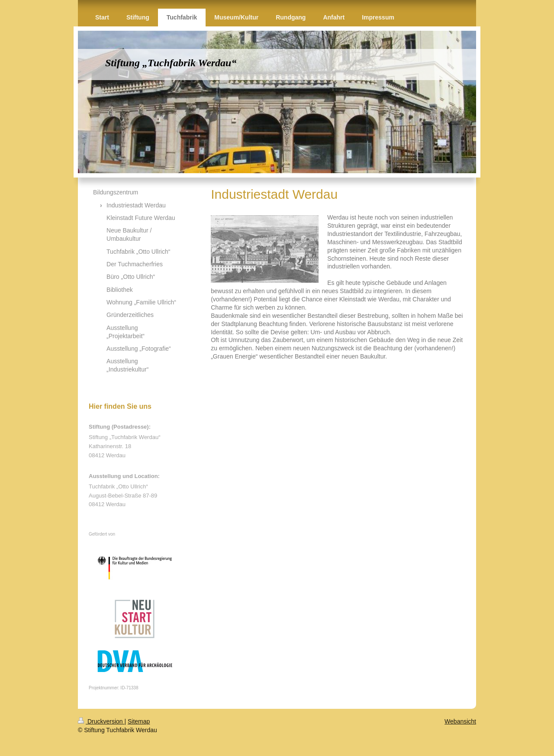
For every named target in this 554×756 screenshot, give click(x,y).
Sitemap (139, 721)
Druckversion (101, 721)
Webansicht (460, 721)
